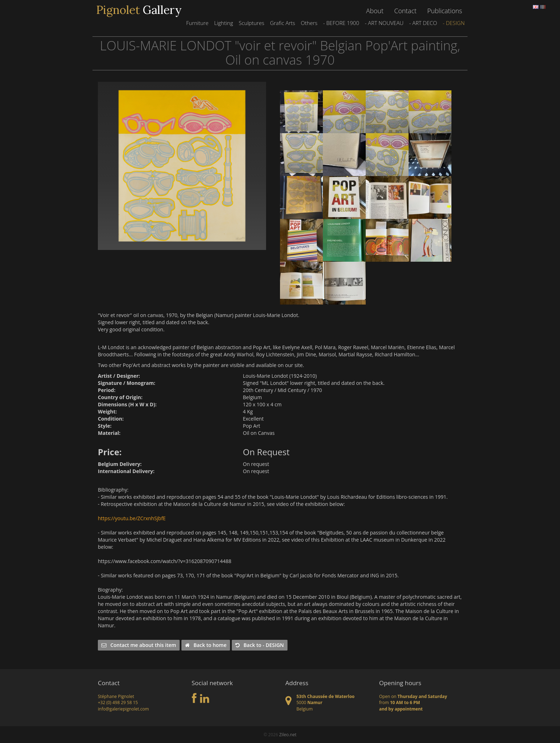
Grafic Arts (282, 23)
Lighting (224, 23)
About (375, 11)
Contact (405, 11)
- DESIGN (454, 23)
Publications (445, 11)
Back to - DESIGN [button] (260, 645)
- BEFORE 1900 (341, 23)
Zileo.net (288, 735)
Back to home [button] (206, 645)
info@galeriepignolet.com (123, 709)
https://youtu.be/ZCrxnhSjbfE (132, 518)
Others (309, 23)
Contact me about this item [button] (139, 645)
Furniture (197, 23)
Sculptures (251, 23)
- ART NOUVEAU (384, 23)
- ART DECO (423, 23)
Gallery (139, 10)
